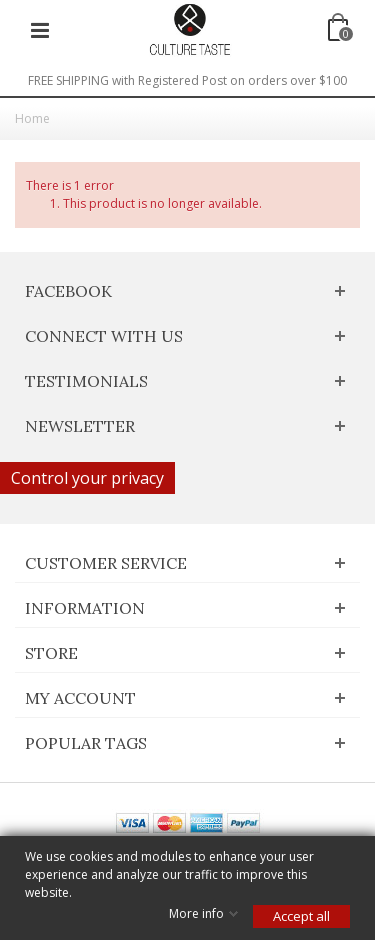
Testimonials (86, 381)
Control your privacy (87, 478)
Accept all (301, 916)
